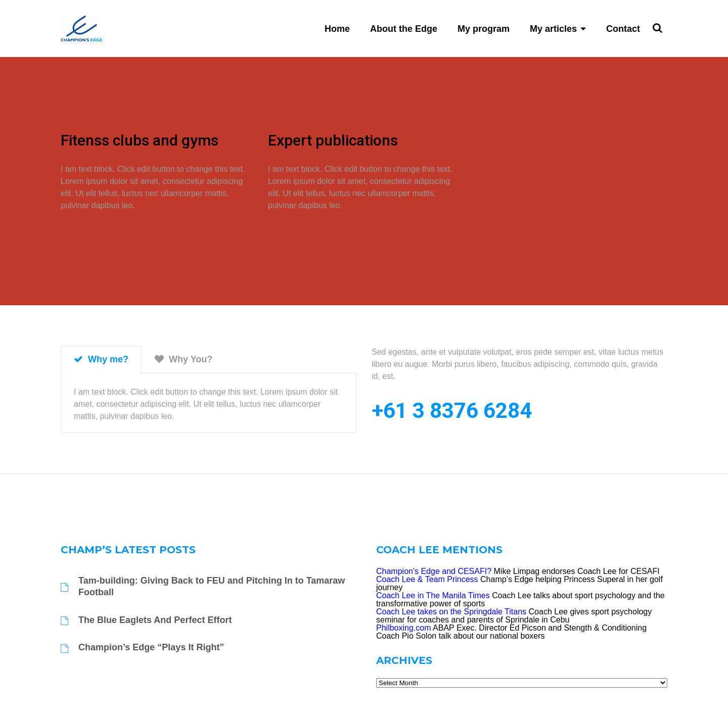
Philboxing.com (404, 628)
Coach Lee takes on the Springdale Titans (451, 612)
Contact (623, 29)
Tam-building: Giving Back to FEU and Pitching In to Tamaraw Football (212, 586)
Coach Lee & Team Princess (427, 579)
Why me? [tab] (101, 359)
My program (484, 29)
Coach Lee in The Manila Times (433, 595)
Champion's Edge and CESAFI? (434, 571)
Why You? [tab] (184, 359)
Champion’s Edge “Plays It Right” (151, 647)
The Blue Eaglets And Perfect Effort (155, 620)
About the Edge (404, 29)
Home (337, 29)
